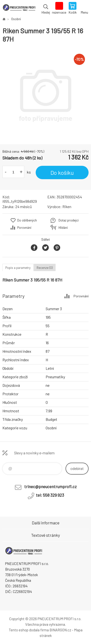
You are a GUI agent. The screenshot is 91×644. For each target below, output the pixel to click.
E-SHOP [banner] (19, 9)
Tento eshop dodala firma (29, 630)
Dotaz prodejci (69, 220)
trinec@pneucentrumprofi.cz (50, 486)
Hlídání (63, 228)
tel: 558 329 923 (50, 495)
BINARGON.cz (60, 630)
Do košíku (62, 173)
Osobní (16, 19)
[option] (45, 94)
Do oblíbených (27, 220)
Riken (67, 207)
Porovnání (24, 228)
